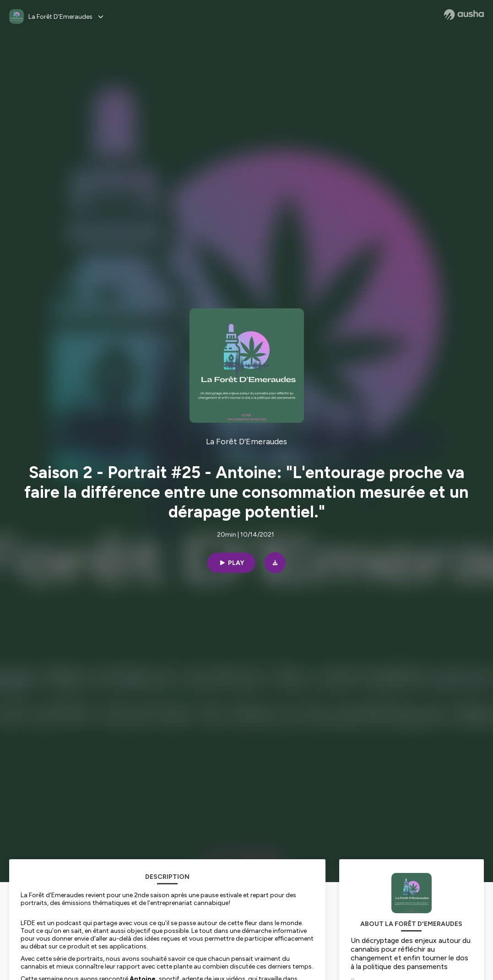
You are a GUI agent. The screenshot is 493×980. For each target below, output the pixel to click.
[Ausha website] (464, 15)
